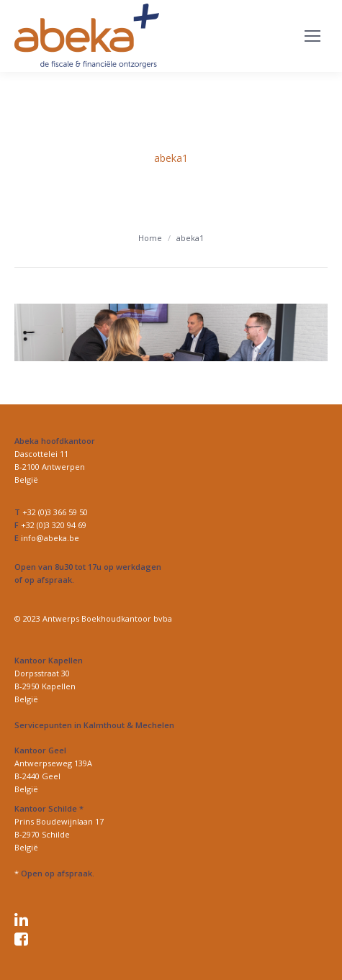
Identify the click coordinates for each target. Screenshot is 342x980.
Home (150, 238)
